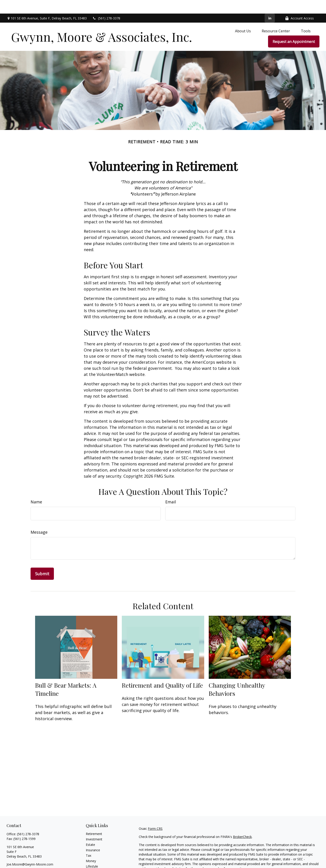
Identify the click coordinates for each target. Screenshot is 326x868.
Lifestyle (92, 853)
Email (171, 488)
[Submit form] (42, 560)
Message (39, 519)
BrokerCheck (242, 823)
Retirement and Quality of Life (162, 672)
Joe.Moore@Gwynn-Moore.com (30, 851)
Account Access (299, 5)
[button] (243, 17)
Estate (90, 831)
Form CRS (155, 815)
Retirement (94, 820)
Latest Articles (96, 858)
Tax (89, 842)
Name (36, 488)
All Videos (93, 864)
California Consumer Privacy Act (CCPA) (288, 863)
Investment (94, 826)
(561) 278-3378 (106, 5)
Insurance (93, 836)
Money (91, 847)
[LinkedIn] (270, 5)
